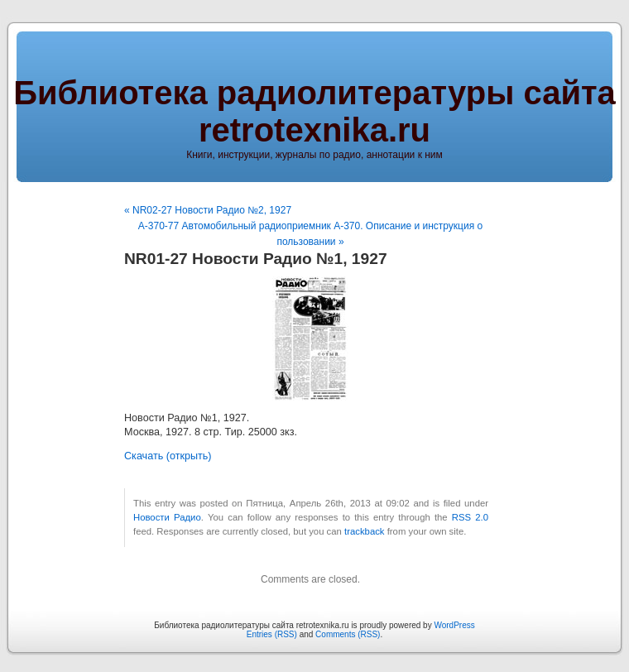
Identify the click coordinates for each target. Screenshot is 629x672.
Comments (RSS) (348, 634)
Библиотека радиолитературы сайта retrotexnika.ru (314, 111)
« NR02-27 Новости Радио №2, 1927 (208, 210)
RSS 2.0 (470, 517)
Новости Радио (167, 517)
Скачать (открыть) (168, 456)
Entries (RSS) (272, 634)
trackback (364, 531)
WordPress (454, 625)
